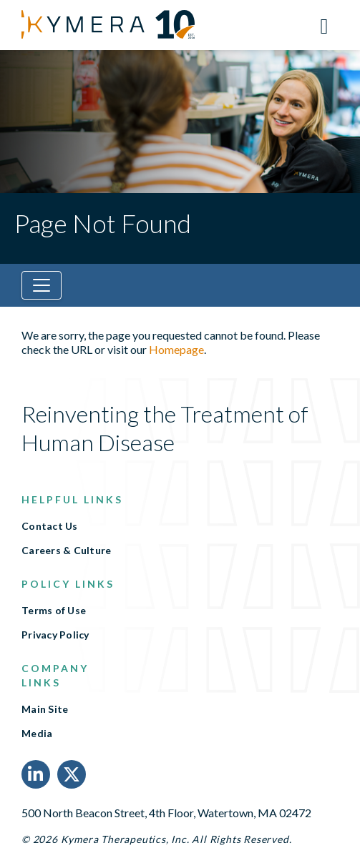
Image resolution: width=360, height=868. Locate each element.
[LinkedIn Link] (36, 774)
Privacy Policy (55, 635)
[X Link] (72, 774)
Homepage (176, 349)
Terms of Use (54, 611)
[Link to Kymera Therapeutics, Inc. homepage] (89, 24)
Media (37, 734)
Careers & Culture (66, 551)
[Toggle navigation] (42, 285)
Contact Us (50, 526)
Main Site (45, 709)
